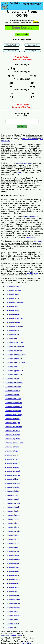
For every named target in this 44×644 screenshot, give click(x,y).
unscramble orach (12, 379)
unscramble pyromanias (14, 371)
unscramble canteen (13, 616)
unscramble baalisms (13, 411)
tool (5, 188)
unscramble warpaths (13, 330)
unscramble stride (12, 294)
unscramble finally (12, 575)
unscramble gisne (12, 628)
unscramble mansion (13, 567)
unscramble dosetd (12, 583)
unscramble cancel (12, 487)
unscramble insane (12, 455)
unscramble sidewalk (13, 290)
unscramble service (12, 475)
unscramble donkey (13, 559)
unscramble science (13, 503)
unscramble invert (12, 612)
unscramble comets (13, 607)
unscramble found (12, 507)
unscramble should (12, 523)
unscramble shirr (11, 306)
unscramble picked (12, 551)
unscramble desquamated (15, 363)
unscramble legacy (12, 451)
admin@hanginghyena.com (11, 635)
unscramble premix (12, 395)
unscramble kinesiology (14, 415)
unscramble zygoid (12, 298)
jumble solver (30, 237)
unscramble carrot (12, 595)
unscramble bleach (12, 479)
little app (21, 173)
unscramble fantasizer (13, 403)
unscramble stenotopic (14, 359)
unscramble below (12, 571)
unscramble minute (12, 579)
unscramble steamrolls (14, 375)
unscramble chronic (13, 563)
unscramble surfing (12, 310)
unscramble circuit (12, 527)
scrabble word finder (30, 139)
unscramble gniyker (13, 603)
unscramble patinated (13, 439)
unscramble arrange (13, 483)
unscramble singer (12, 535)
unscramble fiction (12, 539)
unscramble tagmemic (13, 407)
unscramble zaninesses (14, 443)
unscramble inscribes (13, 387)
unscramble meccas (13, 391)
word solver (38, 241)
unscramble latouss (12, 515)
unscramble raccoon (13, 463)
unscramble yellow (12, 587)
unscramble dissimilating (14, 347)
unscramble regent (12, 467)
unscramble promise (13, 531)
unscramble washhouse (14, 383)
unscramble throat (12, 624)
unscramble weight (12, 519)
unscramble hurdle (12, 447)
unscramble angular (13, 499)
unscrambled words (25, 163)
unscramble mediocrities (14, 342)
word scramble (30, 217)
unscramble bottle (12, 511)
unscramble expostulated (15, 326)
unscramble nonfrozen (14, 427)
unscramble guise (12, 338)
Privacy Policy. (25, 643)
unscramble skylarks (13, 334)
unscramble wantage (13, 399)
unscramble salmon (13, 591)
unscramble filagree (13, 423)
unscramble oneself (13, 314)
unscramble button (12, 491)
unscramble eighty (12, 620)
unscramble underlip (13, 419)
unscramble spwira (12, 555)
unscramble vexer (12, 367)
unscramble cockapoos (14, 351)
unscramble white (12, 495)
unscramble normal (12, 471)
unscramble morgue (13, 599)
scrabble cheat (33, 273)
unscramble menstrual (13, 286)
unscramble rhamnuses (14, 302)
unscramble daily (12, 547)
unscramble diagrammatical (16, 355)
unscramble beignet (13, 431)
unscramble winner (12, 543)
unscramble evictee (12, 435)
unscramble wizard (12, 459)
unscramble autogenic (13, 322)
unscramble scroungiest (14, 318)
